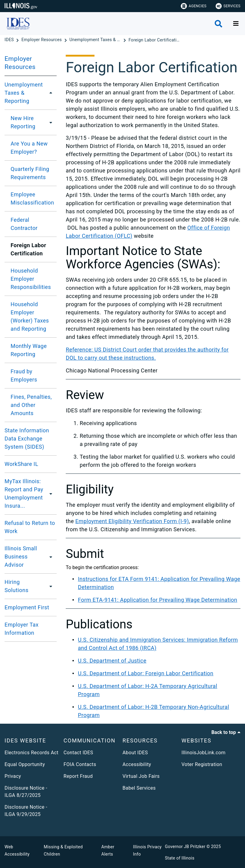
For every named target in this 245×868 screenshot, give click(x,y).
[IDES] (10, 40)
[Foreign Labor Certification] (154, 40)
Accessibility (137, 764)
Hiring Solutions (17, 586)
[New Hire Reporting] (51, 122)
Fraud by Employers (24, 375)
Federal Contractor (24, 224)
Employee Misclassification (32, 198)
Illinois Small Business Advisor (21, 557)
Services (228, 6)
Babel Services (139, 788)
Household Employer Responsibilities (31, 279)
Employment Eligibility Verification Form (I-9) (132, 521)
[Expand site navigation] (236, 24)
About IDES (135, 753)
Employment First (27, 607)
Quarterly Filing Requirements (30, 173)
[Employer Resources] (42, 40)
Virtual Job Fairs (141, 776)
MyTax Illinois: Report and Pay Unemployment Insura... (24, 493)
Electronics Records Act (31, 753)
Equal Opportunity (25, 764)
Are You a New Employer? (29, 148)
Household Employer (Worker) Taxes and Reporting (30, 316)
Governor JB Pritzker (185, 847)
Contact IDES (78, 753)
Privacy (13, 776)
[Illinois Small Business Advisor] (52, 557)
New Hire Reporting (23, 122)
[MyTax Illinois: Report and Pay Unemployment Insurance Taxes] (54, 493)
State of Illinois (180, 858)
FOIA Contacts (80, 764)
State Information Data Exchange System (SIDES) (27, 439)
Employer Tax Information (22, 629)
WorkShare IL (21, 464)
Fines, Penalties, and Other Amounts (31, 405)
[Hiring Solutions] (50, 586)
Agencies (194, 6)
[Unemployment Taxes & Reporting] (96, 40)
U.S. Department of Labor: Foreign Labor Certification (146, 673)
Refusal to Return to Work (30, 527)
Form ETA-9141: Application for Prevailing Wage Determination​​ (157, 600)
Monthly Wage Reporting (29, 350)
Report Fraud (78, 776)
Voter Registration (202, 764)
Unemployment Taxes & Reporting (24, 93)
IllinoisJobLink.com (204, 753)
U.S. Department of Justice (112, 661)
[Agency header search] (219, 24)
